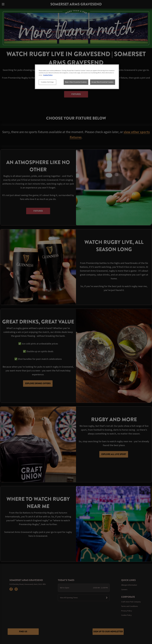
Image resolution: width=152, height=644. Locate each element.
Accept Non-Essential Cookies (103, 82)
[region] (77, 77)
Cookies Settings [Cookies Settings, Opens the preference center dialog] (47, 82)
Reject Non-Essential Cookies (76, 82)
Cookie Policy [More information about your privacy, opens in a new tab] (48, 75)
